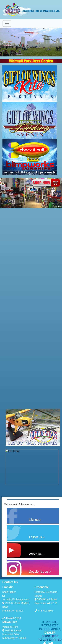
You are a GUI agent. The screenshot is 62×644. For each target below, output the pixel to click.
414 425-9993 (12, 618)
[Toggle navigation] (7, 23)
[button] (5, 42)
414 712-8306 (44, 611)
